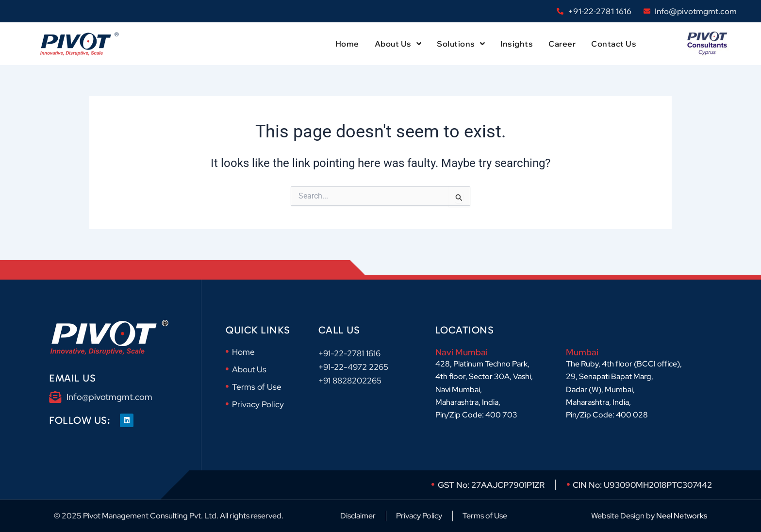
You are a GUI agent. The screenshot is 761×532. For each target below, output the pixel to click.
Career (562, 44)
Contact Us (614, 44)
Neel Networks (682, 516)
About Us (398, 44)
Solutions (461, 44)
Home (347, 44)
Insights (517, 44)
